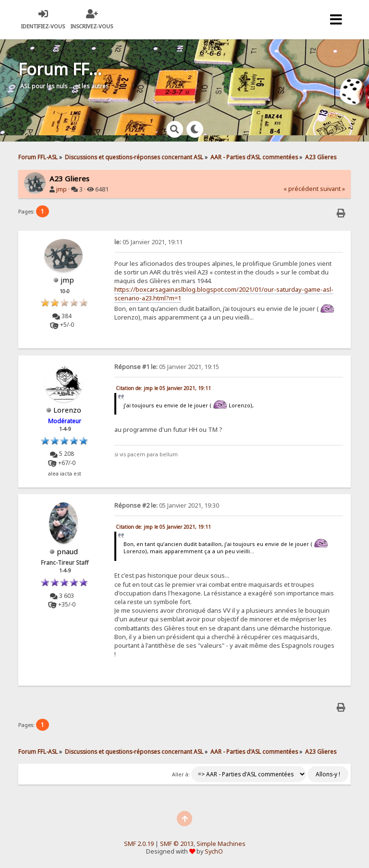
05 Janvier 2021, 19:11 (148, 242)
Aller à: (181, 774)
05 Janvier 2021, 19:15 (167, 367)
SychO (214, 851)
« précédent (301, 189)
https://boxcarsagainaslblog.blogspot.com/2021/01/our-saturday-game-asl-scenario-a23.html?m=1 (224, 294)
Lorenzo (67, 410)
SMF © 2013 (177, 844)
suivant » (332, 189)
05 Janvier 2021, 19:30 (167, 505)
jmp (61, 189)
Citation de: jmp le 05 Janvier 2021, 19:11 (163, 388)
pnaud (67, 551)
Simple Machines (221, 844)
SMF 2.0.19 (139, 844)
